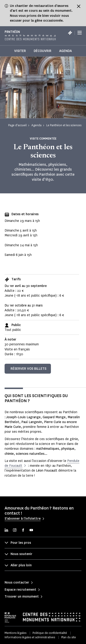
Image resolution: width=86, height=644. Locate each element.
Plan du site (69, 637)
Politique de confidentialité (50, 633)
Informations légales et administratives (30, 637)
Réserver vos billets (28, 369)
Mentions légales (15, 633)
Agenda (65, 51)
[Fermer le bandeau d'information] (79, 6)
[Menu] (80, 33)
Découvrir (43, 51)
